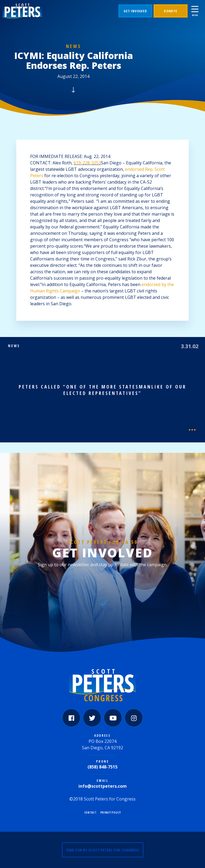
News (74, 46)
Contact (90, 812)
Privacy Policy (111, 812)
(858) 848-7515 (102, 767)
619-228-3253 (87, 163)
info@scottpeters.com (103, 786)
